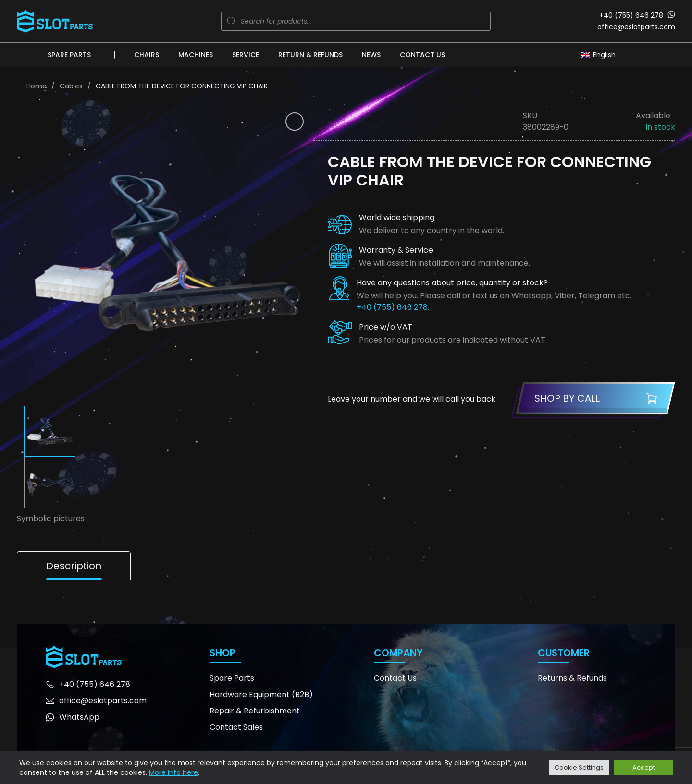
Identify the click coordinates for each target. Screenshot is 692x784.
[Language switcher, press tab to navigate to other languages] (601, 54)
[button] (295, 122)
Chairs (147, 55)
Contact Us (422, 55)
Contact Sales (236, 727)
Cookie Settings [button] (579, 767)
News (371, 55)
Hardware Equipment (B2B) (261, 694)
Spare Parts (69, 55)
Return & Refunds (310, 55)
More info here (173, 772)
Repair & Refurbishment (255, 711)
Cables (71, 86)
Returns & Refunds (572, 678)
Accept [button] (644, 767)
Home (37, 86)
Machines (196, 55)
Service (246, 55)
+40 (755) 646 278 (631, 15)
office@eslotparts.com (636, 27)
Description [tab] (74, 566)
